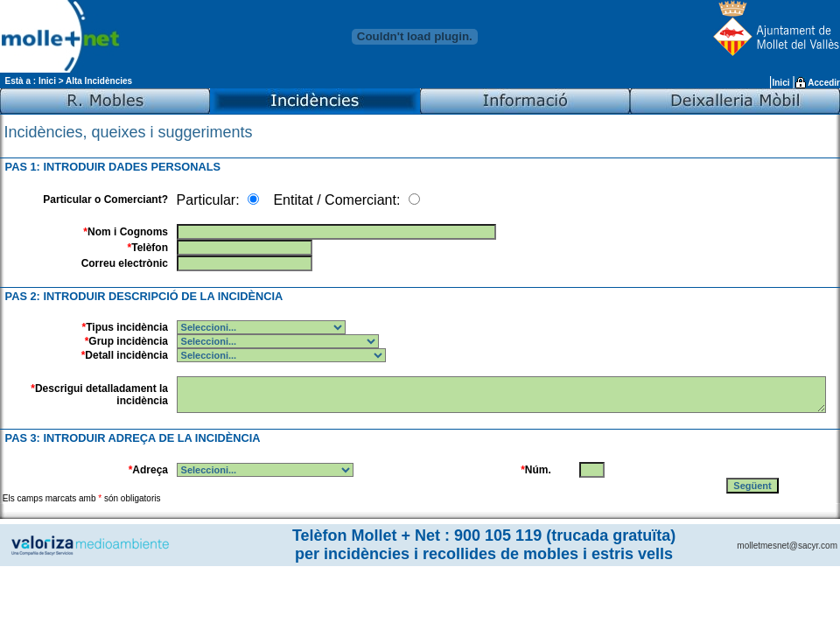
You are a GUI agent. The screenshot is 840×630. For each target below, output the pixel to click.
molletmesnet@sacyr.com (787, 546)
